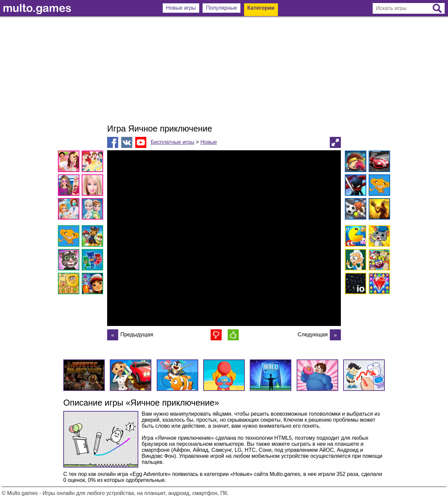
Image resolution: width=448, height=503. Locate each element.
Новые (208, 142)
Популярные (221, 8)
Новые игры (181, 8)
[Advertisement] (224, 70)
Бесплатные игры (172, 142)
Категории (261, 8)
